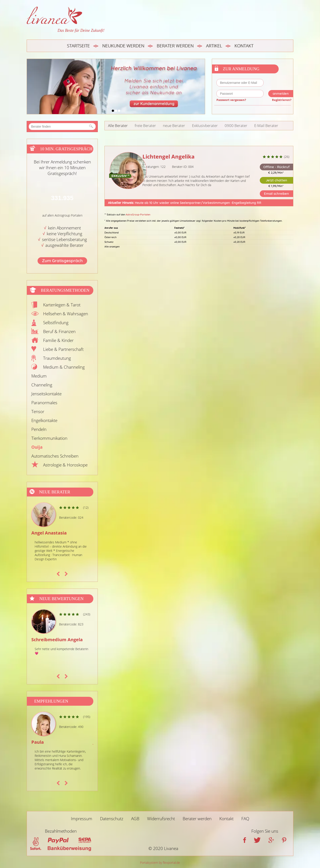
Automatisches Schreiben (55, 456)
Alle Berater (118, 126)
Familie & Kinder (58, 340)
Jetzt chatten (276, 180)
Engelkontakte (44, 420)
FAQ (245, 819)
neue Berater (174, 126)
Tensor (38, 412)
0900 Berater (236, 126)
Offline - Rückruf (276, 167)
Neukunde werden (123, 46)
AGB (135, 819)
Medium (39, 376)
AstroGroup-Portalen (138, 215)
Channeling (42, 385)
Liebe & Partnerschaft (63, 349)
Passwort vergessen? (231, 100)
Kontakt (244, 46)
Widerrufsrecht (161, 819)
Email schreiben (276, 194)
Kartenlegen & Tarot (62, 305)
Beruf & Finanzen (59, 332)
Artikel (214, 46)
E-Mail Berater (266, 126)
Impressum (82, 819)
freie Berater (145, 126)
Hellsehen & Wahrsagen (66, 314)
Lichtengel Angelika (169, 156)
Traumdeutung (57, 358)
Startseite (78, 46)
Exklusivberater (205, 126)
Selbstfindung (56, 323)
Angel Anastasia (49, 533)
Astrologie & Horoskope (65, 465)
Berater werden (175, 46)
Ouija (37, 447)
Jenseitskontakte (46, 394)
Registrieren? (282, 100)
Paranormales (44, 403)
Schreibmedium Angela (57, 640)
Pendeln (39, 429)
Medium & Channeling (64, 367)
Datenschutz (112, 819)
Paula (38, 742)
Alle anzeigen (112, 247)
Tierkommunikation (49, 438)
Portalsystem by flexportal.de (160, 863)
